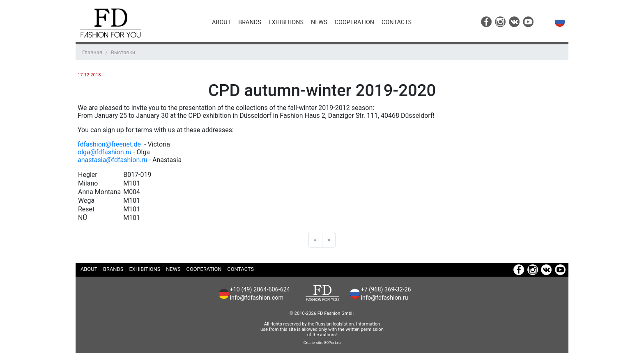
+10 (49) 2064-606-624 (260, 290)
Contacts (397, 22)
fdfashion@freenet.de (110, 144)
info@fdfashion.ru (385, 298)
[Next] (329, 240)
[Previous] (315, 240)
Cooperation (354, 22)
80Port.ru (332, 343)
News (319, 22)
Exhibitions (286, 22)
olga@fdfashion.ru (105, 152)
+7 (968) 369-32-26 (386, 290)
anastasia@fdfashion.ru (113, 160)
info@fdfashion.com (257, 298)
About (221, 22)
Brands (250, 22)
